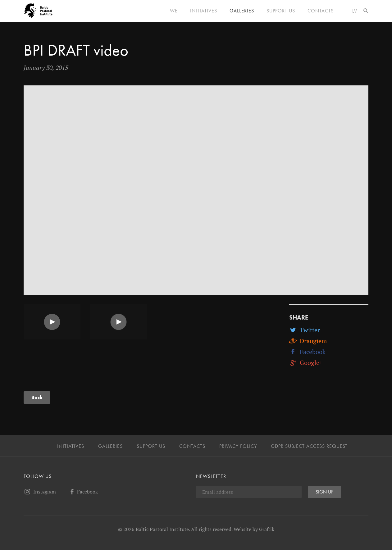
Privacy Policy (238, 446)
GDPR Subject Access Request (309, 446)
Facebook (307, 352)
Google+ (306, 363)
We (174, 11)
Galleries (242, 11)
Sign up (324, 492)
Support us (281, 11)
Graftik (267, 529)
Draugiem (308, 341)
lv (355, 11)
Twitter (305, 330)
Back (37, 397)
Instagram (40, 492)
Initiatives (204, 11)
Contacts (321, 11)
